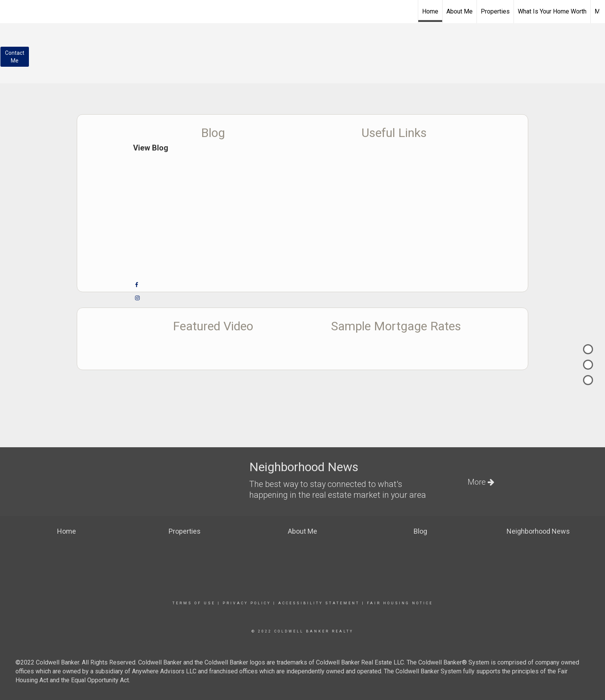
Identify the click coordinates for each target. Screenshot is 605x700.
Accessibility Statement (319, 603)
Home (430, 11)
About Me (460, 11)
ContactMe (15, 57)
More (481, 482)
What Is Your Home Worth (552, 11)
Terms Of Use (194, 603)
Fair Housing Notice (400, 603)
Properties (495, 11)
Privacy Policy (247, 603)
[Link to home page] (302, 10)
